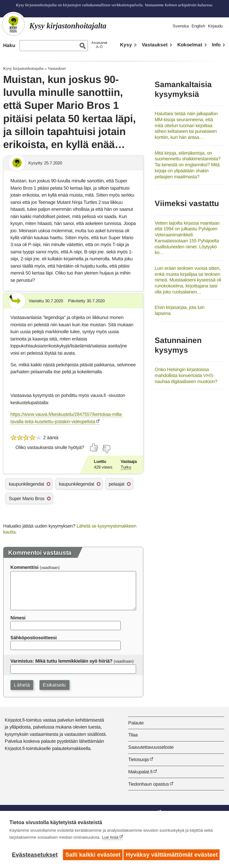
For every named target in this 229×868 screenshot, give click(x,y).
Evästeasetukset (35, 855)
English (198, 26)
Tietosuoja (138, 759)
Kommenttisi (24, 567)
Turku (126, 467)
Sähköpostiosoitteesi (34, 638)
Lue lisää (110, 839)
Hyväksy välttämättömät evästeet (173, 855)
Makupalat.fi (140, 772)
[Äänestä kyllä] (94, 447)
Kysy (126, 45)
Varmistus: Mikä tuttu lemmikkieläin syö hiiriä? (61, 661)
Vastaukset (155, 45)
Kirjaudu (215, 26)
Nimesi (18, 618)
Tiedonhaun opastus (149, 784)
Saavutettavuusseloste (151, 747)
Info (216, 45)
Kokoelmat (190, 45)
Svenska (181, 26)
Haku (9, 45)
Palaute (136, 723)
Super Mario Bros (27, 498)
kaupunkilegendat (26, 484)
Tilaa (133, 735)
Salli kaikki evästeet (92, 855)
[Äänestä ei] (106, 449)
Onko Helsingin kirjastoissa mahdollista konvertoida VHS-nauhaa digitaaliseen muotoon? (186, 375)
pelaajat (117, 484)
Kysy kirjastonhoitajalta (23, 68)
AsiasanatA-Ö (99, 45)
